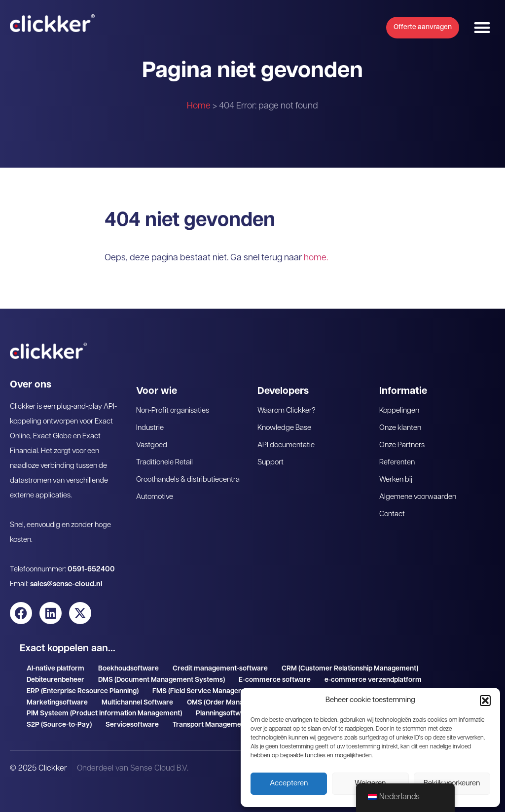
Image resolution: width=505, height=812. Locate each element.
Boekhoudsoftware (128, 669)
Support (271, 463)
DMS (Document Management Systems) (162, 680)
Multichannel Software (137, 703)
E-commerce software (275, 680)
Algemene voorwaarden (418, 497)
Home (199, 106)
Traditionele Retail (164, 463)
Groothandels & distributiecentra (188, 480)
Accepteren (289, 784)
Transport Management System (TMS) (233, 725)
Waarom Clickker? (287, 411)
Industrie (150, 428)
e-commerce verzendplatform (373, 680)
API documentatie (286, 445)
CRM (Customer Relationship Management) (350, 669)
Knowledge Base (284, 428)
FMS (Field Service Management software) (220, 691)
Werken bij (396, 480)
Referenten (397, 463)
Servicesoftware (132, 725)
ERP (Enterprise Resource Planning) (83, 691)
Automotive (155, 497)
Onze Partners (402, 445)
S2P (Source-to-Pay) (59, 725)
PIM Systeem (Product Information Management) (104, 714)
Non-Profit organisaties (173, 411)
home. (316, 258)
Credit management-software (220, 669)
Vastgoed (152, 445)
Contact (392, 514)
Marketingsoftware (57, 703)
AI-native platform (55, 669)
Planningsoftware (224, 714)
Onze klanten (400, 428)
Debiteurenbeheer (55, 680)
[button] (485, 701)
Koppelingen (399, 411)
